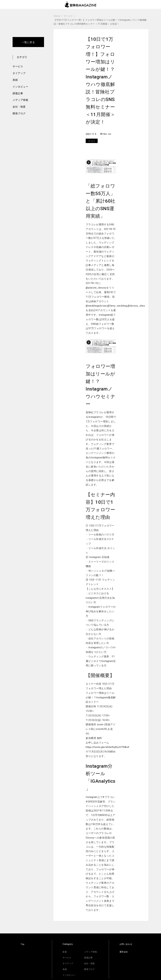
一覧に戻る (28, 42)
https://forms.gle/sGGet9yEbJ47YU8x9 (109, 747)
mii (110, 134)
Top (23, 944)
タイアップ (19, 73)
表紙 (15, 80)
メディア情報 (20, 100)
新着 (65, 952)
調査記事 (18, 93)
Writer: (104, 134)
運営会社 (124, 952)
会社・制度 (19, 107)
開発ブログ (19, 113)
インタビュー (20, 87)
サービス (18, 66)
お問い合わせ (127, 944)
